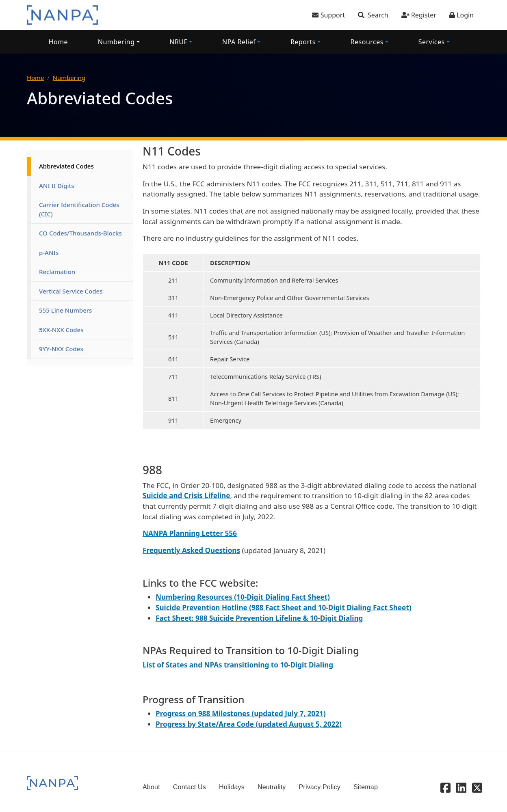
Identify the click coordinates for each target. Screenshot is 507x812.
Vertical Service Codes (71, 291)
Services (432, 42)
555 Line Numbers (65, 310)
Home (58, 42)
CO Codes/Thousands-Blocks (80, 233)
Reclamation (57, 272)
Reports (303, 42)
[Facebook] (445, 787)
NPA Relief (239, 42)
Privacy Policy (320, 787)
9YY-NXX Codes (61, 349)
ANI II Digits (57, 186)
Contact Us (190, 787)
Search (378, 15)
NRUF (178, 42)
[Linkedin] (461, 787)
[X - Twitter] (477, 787)
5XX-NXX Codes (61, 330)
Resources (367, 42)
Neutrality (272, 787)
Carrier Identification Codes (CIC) (80, 209)
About (151, 787)
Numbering (116, 42)
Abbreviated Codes (66, 166)
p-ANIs (49, 253)
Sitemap (366, 787)
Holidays (232, 787)
